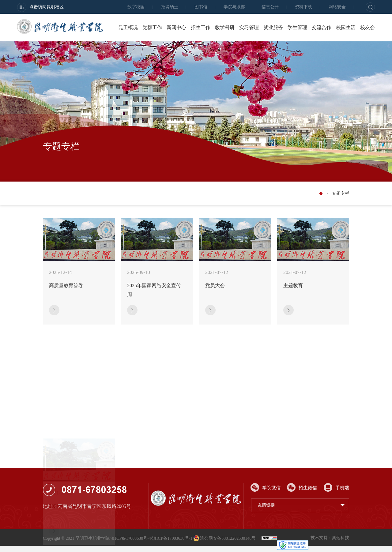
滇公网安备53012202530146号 (225, 538)
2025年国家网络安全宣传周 (154, 290)
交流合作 (322, 27)
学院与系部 (234, 7)
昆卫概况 (128, 27)
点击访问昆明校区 (40, 7)
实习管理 (249, 27)
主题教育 (293, 285)
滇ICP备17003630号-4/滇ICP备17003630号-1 (151, 538)
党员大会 (215, 285)
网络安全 (337, 7)
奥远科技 (341, 538)
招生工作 (201, 27)
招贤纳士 (170, 7)
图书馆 (201, 7)
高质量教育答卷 (66, 285)
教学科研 (225, 27)
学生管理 (297, 27)
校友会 (367, 27)
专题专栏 (341, 193)
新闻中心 (176, 27)
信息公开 (270, 7)
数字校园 (136, 7)
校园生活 (346, 27)
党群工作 (152, 27)
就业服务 (273, 27)
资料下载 (303, 7)
